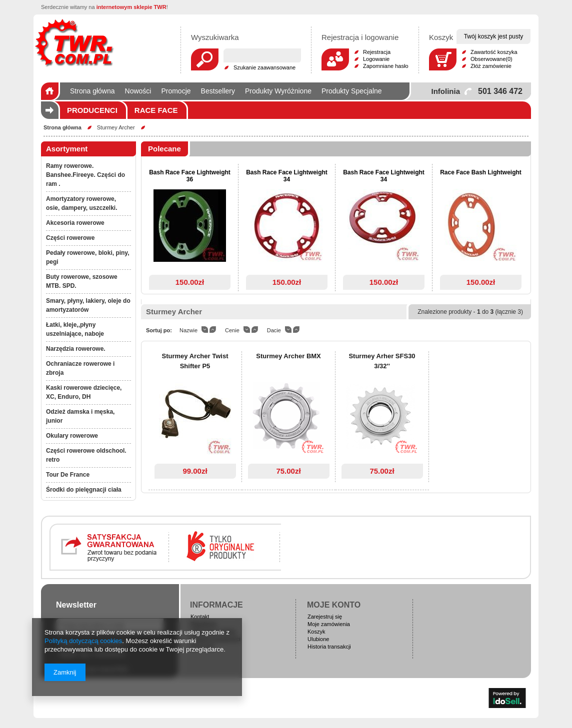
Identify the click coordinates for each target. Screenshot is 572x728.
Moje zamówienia (329, 624)
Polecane (164, 149)
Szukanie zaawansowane (264, 67)
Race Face (156, 110)
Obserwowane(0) (491, 59)
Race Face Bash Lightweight (481, 172)
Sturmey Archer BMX (288, 356)
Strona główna (62, 127)
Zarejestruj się (325, 617)
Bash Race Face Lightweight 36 (190, 176)
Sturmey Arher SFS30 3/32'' (382, 361)
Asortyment (67, 149)
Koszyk (316, 632)
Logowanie (376, 59)
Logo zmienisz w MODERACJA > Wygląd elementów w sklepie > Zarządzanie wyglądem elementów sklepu (74, 42)
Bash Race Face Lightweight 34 (287, 176)
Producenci (92, 110)
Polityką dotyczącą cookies (83, 641)
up (213, 330)
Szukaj (205, 59)
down (205, 330)
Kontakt (200, 617)
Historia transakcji (329, 647)
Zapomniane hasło (386, 66)
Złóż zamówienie (491, 66)
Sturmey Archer (116, 127)
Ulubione (318, 639)
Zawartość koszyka (494, 52)
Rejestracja (377, 52)
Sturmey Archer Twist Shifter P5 (195, 361)
